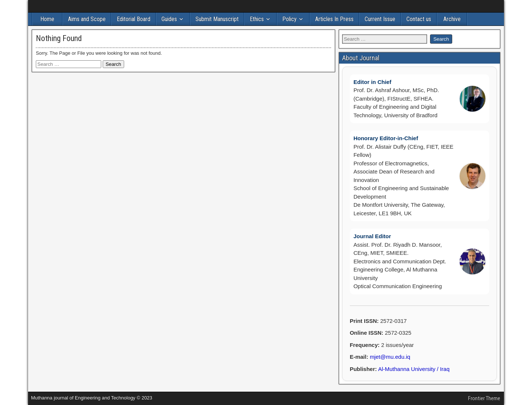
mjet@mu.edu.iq (390, 357)
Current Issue (380, 19)
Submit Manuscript (217, 19)
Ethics (257, 19)
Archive (452, 19)
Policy (289, 19)
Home (47, 19)
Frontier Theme (484, 398)
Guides (169, 19)
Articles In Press (334, 19)
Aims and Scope (87, 19)
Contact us (419, 19)
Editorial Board (134, 19)
